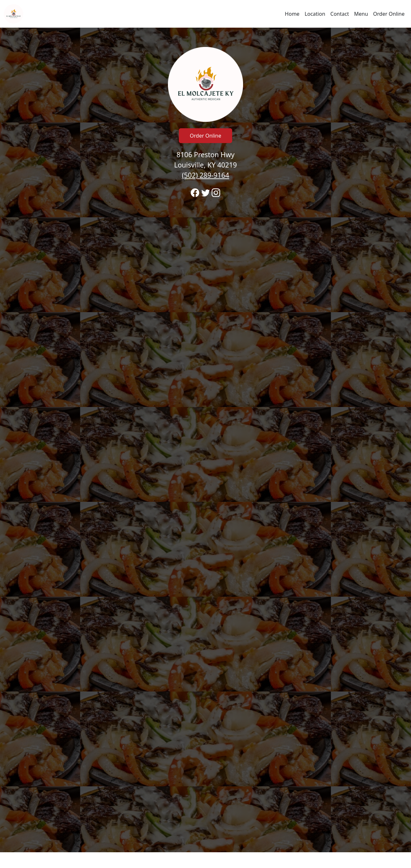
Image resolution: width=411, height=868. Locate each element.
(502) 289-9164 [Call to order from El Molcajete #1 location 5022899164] (205, 175)
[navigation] (205, 14)
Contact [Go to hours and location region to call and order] (340, 14)
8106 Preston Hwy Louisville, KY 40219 (205, 165)
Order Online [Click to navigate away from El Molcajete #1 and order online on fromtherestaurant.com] (205, 136)
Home (292, 14)
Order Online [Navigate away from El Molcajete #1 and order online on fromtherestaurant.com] (389, 14)
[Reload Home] (13, 14)
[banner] (205, 440)
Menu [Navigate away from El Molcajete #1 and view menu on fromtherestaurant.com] (361, 14)
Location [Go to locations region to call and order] (315, 14)
